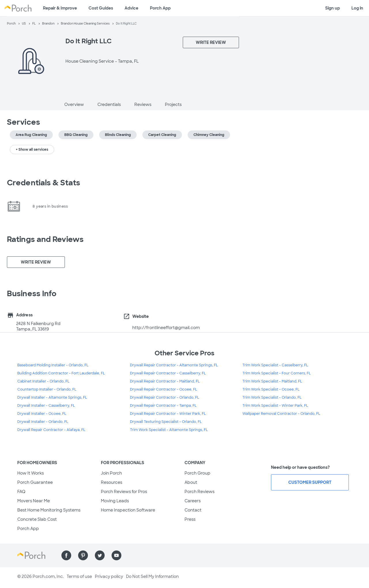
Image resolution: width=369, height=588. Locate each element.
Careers (193, 501)
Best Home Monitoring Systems (49, 510)
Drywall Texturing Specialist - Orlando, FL (166, 422)
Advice (131, 8)
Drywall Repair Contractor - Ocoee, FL (164, 389)
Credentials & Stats (44, 183)
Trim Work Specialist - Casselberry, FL (275, 365)
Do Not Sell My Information (152, 576)
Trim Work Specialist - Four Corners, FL (277, 373)
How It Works (31, 473)
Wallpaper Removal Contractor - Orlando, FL (281, 414)
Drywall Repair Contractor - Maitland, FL (165, 381)
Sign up (333, 8)
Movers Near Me (34, 501)
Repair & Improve (60, 8)
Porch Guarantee (35, 482)
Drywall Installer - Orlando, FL (43, 422)
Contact (193, 510)
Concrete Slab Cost (37, 519)
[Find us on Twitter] (100, 555)
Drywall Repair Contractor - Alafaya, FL (51, 430)
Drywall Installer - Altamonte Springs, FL (52, 397)
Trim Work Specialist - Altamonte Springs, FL (169, 430)
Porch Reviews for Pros (124, 492)
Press (190, 519)
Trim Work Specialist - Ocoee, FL (271, 389)
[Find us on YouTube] (116, 555)
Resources (112, 482)
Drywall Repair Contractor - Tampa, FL (163, 406)
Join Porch (111, 473)
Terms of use (79, 576)
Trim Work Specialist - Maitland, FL (272, 381)
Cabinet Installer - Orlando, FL (43, 381)
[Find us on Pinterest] (83, 555)
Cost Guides (101, 8)
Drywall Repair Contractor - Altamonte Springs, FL (174, 365)
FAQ (21, 492)
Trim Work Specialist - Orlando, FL (272, 397)
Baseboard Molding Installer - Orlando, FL (53, 365)
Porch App (160, 8)
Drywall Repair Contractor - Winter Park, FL (168, 414)
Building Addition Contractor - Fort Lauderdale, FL (61, 373)
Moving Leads (115, 501)
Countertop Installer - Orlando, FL (47, 389)
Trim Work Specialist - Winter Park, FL (275, 406)
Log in (357, 8)
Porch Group (197, 473)
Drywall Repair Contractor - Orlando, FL (165, 397)
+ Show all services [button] (32, 150)
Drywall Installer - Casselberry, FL (46, 406)
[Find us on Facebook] (66, 555)
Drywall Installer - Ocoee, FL (42, 414)
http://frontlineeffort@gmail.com (166, 328)
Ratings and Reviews (45, 239)
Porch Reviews (199, 492)
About (191, 482)
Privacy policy (109, 576)
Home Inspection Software (128, 510)
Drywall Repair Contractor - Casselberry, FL (168, 373)
